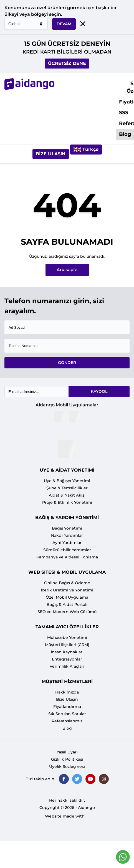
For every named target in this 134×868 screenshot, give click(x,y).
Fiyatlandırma (67, 707)
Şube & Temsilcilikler (67, 488)
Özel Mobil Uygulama (67, 597)
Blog (67, 728)
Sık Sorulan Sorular (67, 714)
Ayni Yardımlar (67, 543)
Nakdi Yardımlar (67, 535)
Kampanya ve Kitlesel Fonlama (67, 557)
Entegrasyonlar (67, 659)
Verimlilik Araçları (67, 666)
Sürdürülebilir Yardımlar (67, 550)
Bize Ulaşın (51, 154)
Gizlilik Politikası (67, 759)
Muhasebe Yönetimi (67, 637)
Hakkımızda (67, 692)
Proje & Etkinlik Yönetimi (67, 502)
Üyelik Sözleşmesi (67, 766)
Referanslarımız (67, 721)
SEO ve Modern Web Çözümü (67, 612)
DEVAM (64, 24)
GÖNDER (67, 363)
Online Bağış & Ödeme (67, 583)
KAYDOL (99, 391)
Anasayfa (67, 270)
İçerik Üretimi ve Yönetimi (67, 590)
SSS (124, 113)
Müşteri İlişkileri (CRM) (67, 645)
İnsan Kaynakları (67, 652)
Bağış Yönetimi (67, 528)
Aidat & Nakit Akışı (67, 495)
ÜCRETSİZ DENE (67, 63)
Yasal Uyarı (67, 752)
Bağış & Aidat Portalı (67, 604)
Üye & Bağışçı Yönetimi (67, 481)
